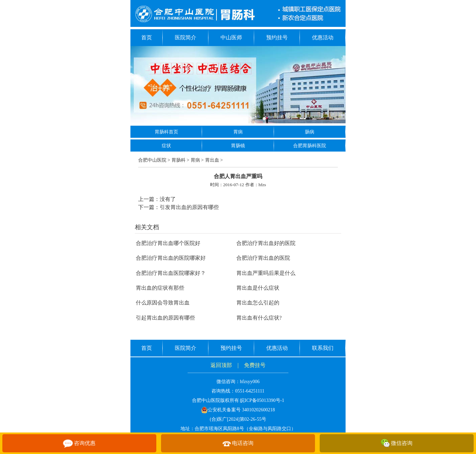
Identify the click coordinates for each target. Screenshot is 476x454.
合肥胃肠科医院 (310, 146)
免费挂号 (255, 365)
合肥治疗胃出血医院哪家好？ (171, 273)
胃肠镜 (238, 146)
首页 (147, 37)
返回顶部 (221, 365)
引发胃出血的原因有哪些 (189, 207)
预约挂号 (277, 37)
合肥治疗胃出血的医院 (263, 258)
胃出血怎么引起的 (258, 303)
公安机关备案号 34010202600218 (238, 410)
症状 (166, 146)
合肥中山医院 (152, 160)
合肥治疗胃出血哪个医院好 (168, 243)
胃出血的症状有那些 (160, 288)
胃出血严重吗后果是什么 (266, 273)
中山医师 (231, 37)
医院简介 (186, 37)
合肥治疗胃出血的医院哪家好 (171, 258)
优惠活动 (323, 37)
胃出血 (212, 160)
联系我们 (323, 348)
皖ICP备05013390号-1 (262, 400)
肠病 (310, 132)
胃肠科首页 (166, 132)
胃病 (238, 132)
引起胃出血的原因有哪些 (165, 318)
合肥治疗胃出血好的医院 (266, 243)
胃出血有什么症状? (259, 318)
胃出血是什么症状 (258, 288)
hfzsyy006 (250, 382)
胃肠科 (178, 160)
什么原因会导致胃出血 (163, 303)
